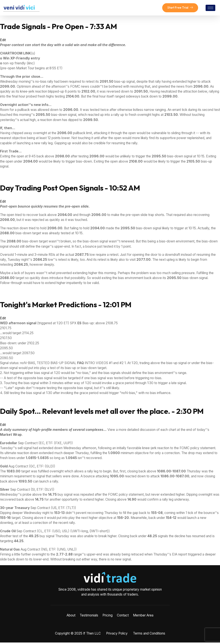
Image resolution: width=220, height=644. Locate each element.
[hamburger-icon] (210, 9)
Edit (3, 41)
